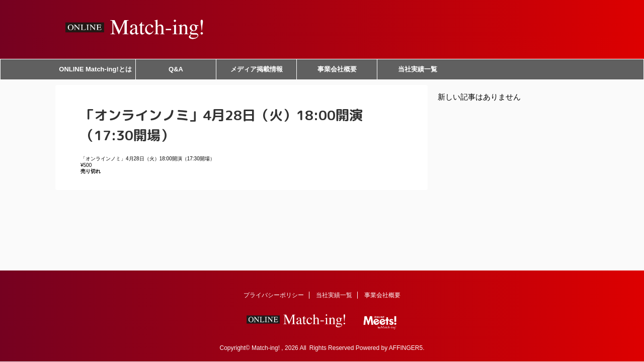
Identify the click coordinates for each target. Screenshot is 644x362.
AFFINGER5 (406, 348)
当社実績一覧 (418, 69)
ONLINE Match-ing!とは (95, 69)
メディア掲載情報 (257, 69)
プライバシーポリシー (274, 295)
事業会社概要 (337, 69)
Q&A (176, 69)
